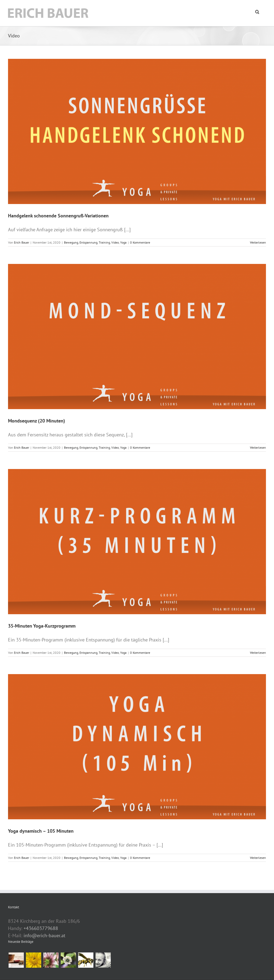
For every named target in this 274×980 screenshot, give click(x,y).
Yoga (123, 242)
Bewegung (71, 242)
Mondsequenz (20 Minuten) (37, 421)
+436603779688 (41, 928)
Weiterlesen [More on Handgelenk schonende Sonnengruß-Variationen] (258, 242)
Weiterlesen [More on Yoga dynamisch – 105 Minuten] (258, 858)
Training (104, 242)
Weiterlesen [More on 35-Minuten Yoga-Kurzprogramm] (258, 653)
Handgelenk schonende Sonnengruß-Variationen (58, 216)
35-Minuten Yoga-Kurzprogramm (42, 626)
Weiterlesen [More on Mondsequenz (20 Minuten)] (258, 447)
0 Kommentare (140, 242)
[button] (257, 11)
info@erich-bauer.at (44, 935)
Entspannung (88, 242)
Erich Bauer (22, 242)
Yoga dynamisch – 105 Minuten (41, 831)
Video (115, 242)
